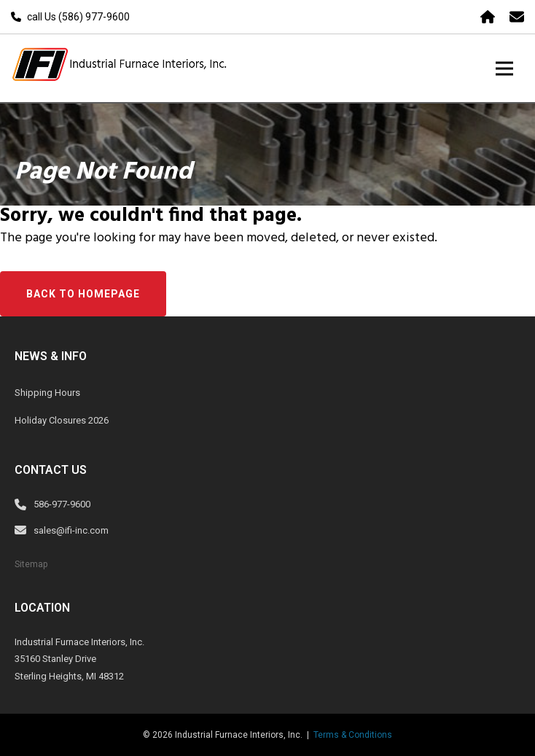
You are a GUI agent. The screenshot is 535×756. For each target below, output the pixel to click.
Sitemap (31, 564)
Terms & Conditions (353, 735)
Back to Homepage (83, 294)
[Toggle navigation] (504, 68)
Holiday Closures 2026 (62, 420)
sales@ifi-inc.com (71, 530)
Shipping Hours (47, 393)
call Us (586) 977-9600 (78, 17)
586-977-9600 (62, 504)
